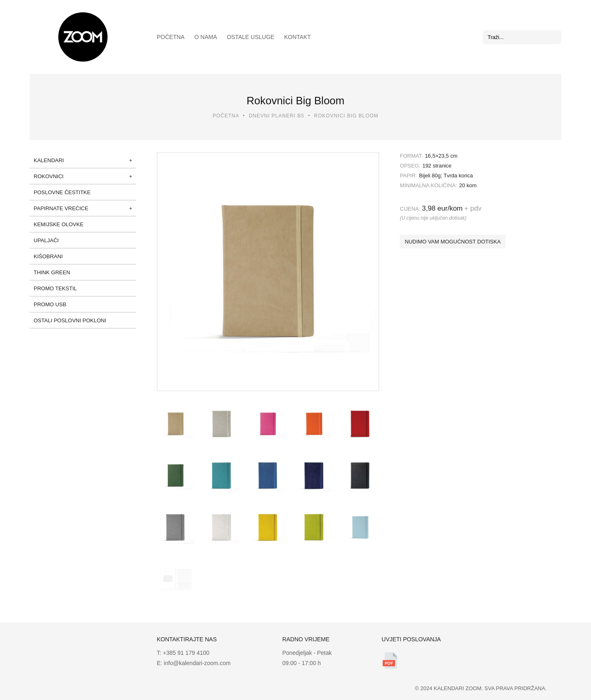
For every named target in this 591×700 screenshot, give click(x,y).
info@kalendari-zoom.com (196, 663)
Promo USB (50, 304)
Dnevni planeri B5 (276, 116)
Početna (171, 37)
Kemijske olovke (58, 224)
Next (368, 272)
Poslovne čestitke (62, 192)
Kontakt (297, 37)
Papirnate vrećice (61, 208)
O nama (206, 37)
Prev (168, 272)
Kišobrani (48, 256)
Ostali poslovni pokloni (70, 320)
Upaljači (46, 240)
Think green (52, 272)
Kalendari (49, 160)
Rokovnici (49, 176)
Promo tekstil (55, 288)
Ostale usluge (251, 37)
